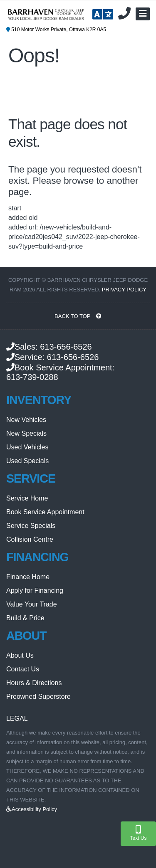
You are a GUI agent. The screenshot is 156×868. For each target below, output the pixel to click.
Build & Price (25, 618)
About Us (20, 655)
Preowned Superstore (38, 697)
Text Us (138, 833)
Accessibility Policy (32, 809)
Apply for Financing (35, 591)
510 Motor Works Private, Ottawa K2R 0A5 (56, 30)
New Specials (26, 433)
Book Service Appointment (45, 512)
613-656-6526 (66, 347)
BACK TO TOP (78, 316)
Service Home (27, 498)
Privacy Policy (124, 290)
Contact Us (23, 669)
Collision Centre (30, 539)
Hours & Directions (34, 683)
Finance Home (28, 577)
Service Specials (31, 526)
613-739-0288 (32, 377)
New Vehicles (26, 420)
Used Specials (27, 461)
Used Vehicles (27, 447)
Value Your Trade (32, 604)
